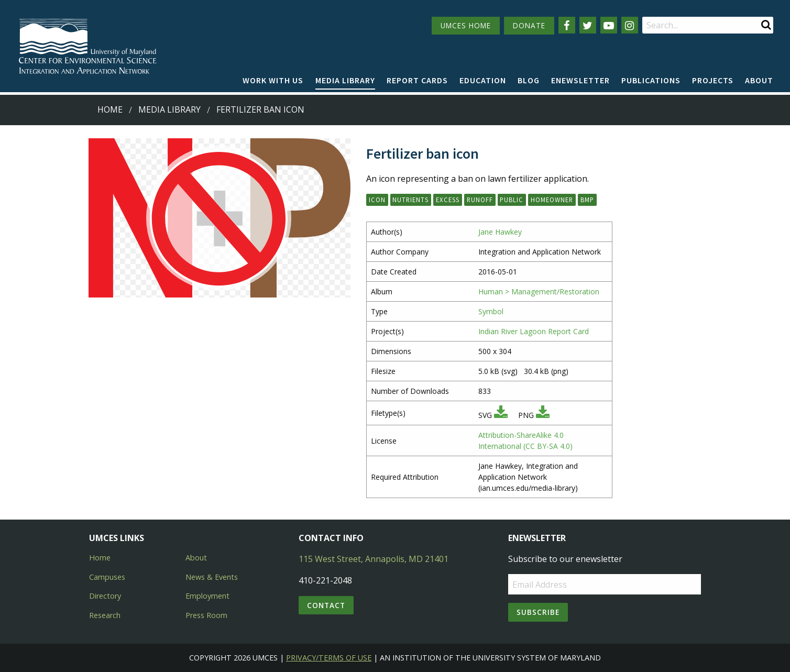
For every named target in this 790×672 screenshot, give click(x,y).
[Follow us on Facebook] (567, 25)
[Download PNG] (543, 415)
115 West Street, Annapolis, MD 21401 (374, 559)
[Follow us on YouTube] (609, 25)
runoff (480, 200)
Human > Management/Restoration (539, 291)
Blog (529, 80)
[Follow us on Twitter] (588, 25)
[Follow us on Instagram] (630, 25)
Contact (326, 605)
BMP (587, 200)
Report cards (417, 80)
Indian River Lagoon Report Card (534, 331)
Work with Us (273, 80)
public (512, 200)
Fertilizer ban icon (260, 109)
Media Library (345, 80)
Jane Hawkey (500, 232)
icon (377, 200)
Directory (105, 596)
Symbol (491, 311)
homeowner (552, 200)
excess (448, 200)
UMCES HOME (466, 25)
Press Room (206, 615)
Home (110, 109)
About (759, 80)
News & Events (212, 577)
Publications (651, 80)
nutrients (410, 200)
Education (483, 80)
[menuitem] (273, 81)
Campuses (107, 577)
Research (105, 615)
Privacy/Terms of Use (329, 658)
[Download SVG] (501, 415)
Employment (207, 596)
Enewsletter (580, 80)
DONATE (529, 25)
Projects (713, 80)
